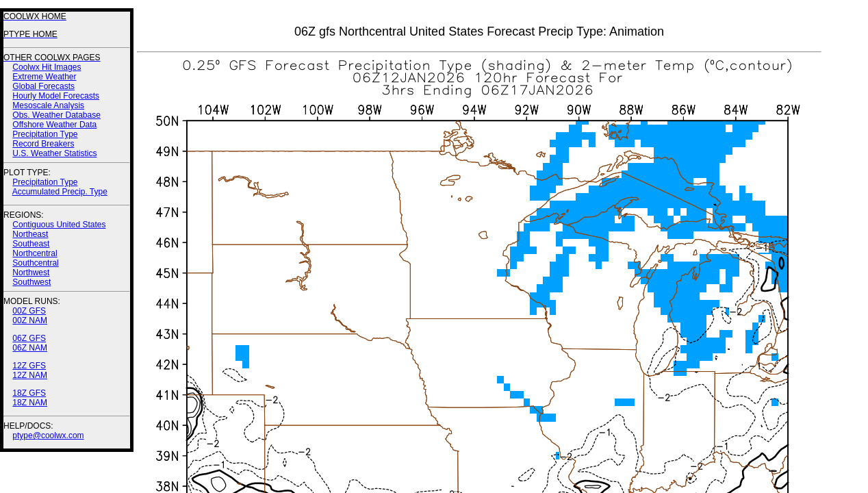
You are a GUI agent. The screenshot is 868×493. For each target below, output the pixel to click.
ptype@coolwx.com (48, 435)
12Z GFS (29, 366)
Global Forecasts (43, 86)
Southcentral (35, 263)
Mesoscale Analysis (48, 105)
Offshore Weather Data (54, 125)
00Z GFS (29, 311)
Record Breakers (43, 144)
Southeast (31, 244)
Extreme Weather (44, 77)
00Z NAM (30, 320)
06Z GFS (29, 338)
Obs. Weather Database (56, 115)
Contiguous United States (59, 225)
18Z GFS (29, 393)
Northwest (31, 273)
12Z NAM (30, 375)
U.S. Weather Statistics (54, 153)
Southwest (31, 282)
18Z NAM (30, 403)
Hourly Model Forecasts (56, 96)
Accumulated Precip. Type (60, 192)
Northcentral (35, 253)
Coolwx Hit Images (47, 67)
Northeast (30, 234)
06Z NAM (30, 348)
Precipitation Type (45, 134)
